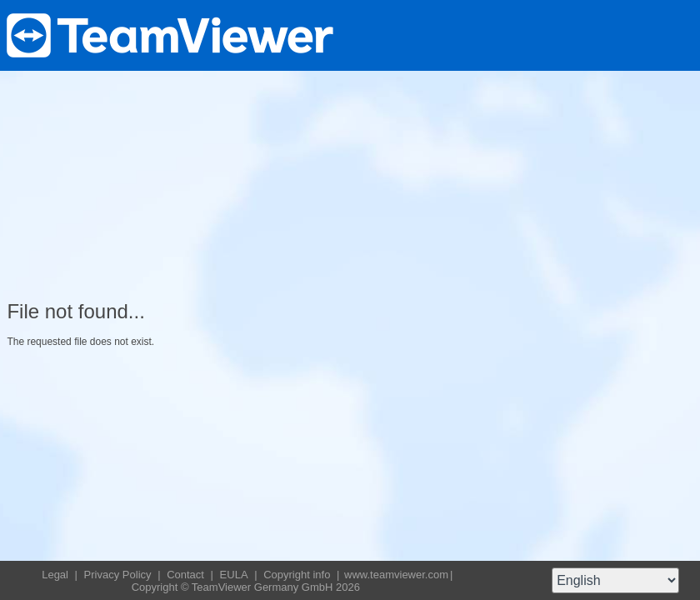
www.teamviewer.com (396, 575)
